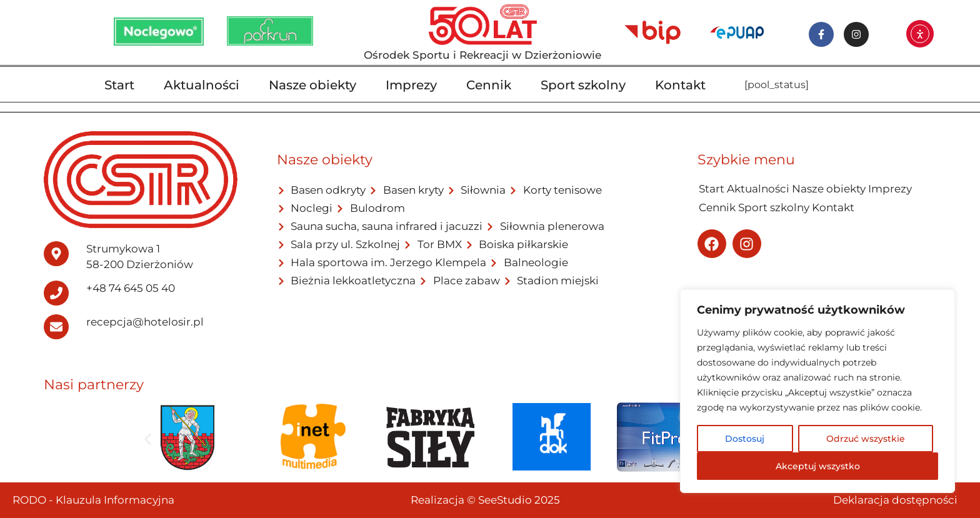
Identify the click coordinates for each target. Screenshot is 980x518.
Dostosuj (745, 439)
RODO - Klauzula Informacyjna (93, 500)
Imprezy (411, 85)
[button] (148, 439)
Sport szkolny (583, 85)
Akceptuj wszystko (818, 466)
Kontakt (680, 85)
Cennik (489, 85)
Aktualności (202, 85)
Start (119, 85)
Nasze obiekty (312, 85)
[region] (817, 391)
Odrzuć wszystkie (866, 439)
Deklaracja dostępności (895, 500)
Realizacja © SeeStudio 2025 (485, 500)
